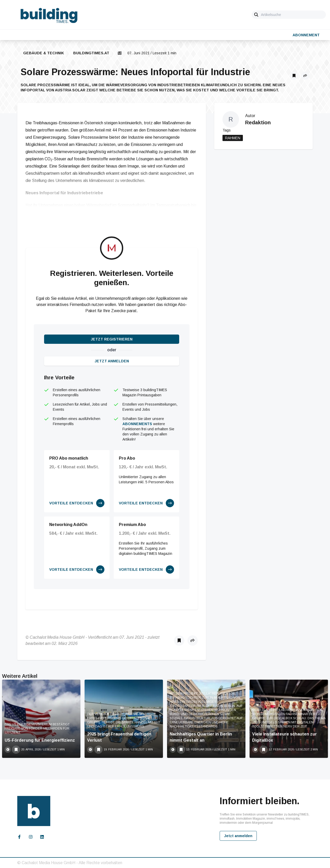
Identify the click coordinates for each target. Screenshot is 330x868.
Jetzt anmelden (112, 361)
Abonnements (137, 424)
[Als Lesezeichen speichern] (294, 76)
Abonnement (306, 35)
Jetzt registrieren (112, 339)
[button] (305, 76)
